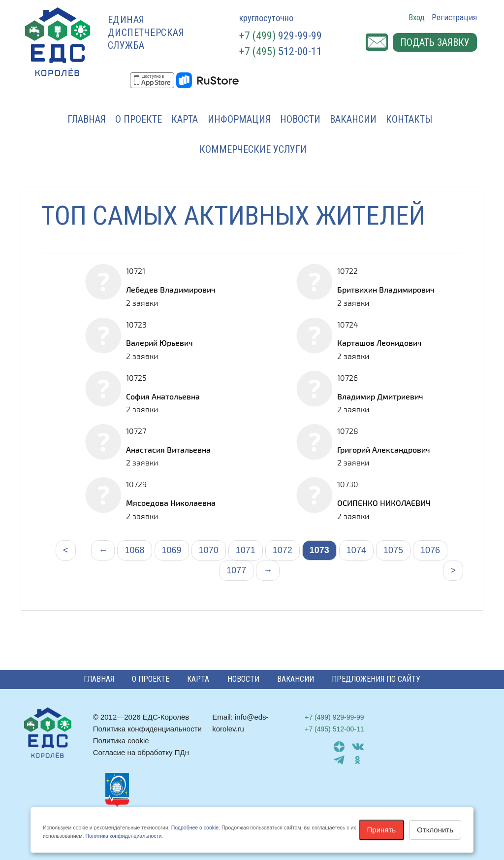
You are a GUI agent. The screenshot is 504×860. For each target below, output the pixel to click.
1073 (319, 550)
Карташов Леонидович (379, 343)
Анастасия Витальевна (168, 449)
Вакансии (353, 119)
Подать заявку (435, 42)
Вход (417, 17)
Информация (239, 119)
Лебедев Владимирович (171, 289)
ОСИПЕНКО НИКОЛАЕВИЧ (384, 503)
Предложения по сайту (376, 679)
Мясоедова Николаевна (171, 503)
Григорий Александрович (384, 449)
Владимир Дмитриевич (380, 396)
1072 (283, 550)
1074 (356, 550)
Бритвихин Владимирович (386, 289)
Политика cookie (121, 741)
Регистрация (454, 17)
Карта (185, 119)
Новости (300, 119)
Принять (382, 830)
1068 (134, 550)
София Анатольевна (163, 396)
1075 (393, 550)
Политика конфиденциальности (147, 729)
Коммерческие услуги (253, 149)
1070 (209, 550)
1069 (172, 550)
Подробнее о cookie (195, 827)
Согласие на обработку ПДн (141, 752)
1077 (236, 570)
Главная (87, 119)
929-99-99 (281, 36)
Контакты (409, 119)
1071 (246, 550)
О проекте (139, 119)
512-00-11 (281, 51)
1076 (430, 550)
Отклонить (435, 830)
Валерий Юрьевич (159, 343)
